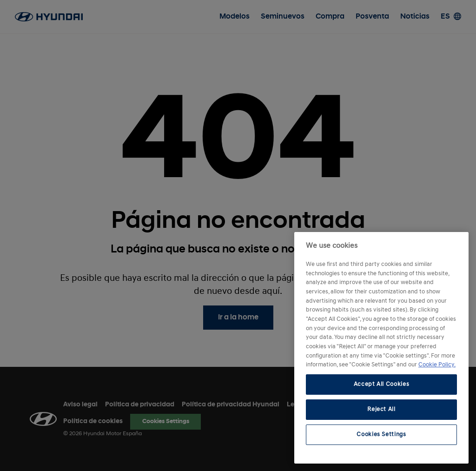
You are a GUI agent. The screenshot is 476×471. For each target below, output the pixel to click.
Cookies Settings (381, 435)
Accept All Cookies (382, 384)
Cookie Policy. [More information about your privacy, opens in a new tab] (437, 365)
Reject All (381, 409)
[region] (381, 348)
